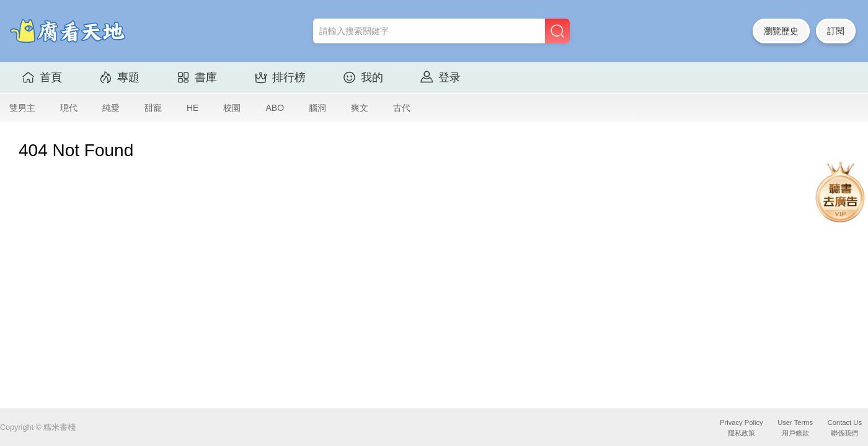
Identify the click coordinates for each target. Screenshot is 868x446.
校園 (232, 108)
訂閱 (836, 31)
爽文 (360, 108)
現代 (69, 108)
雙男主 (22, 108)
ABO (275, 108)
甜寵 (153, 108)
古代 (402, 108)
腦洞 (317, 108)
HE (193, 108)
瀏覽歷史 (781, 31)
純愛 (111, 108)
